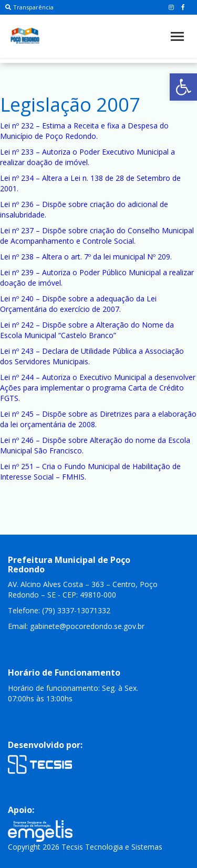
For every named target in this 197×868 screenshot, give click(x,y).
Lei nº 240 (17, 299)
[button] (183, 87)
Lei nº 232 (17, 126)
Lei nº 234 (17, 178)
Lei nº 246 (17, 440)
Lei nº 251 (17, 466)
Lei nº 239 (17, 272)
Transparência (29, 7)
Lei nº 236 (17, 204)
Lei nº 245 (17, 414)
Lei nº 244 (17, 377)
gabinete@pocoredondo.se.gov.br (87, 626)
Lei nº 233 (17, 152)
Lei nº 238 (17, 257)
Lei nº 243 (17, 351)
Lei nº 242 (17, 325)
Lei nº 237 (17, 230)
